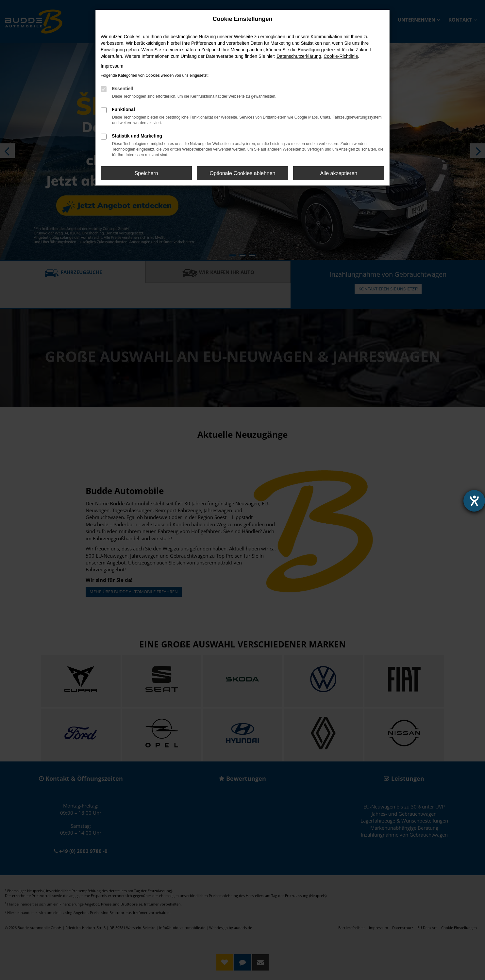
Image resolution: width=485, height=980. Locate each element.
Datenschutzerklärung (299, 56)
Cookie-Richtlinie (341, 56)
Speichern (146, 173)
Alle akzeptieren (339, 173)
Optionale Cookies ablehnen (242, 173)
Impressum (112, 66)
